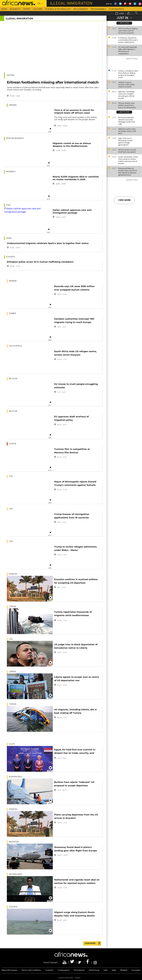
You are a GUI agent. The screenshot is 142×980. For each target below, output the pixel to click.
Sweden (13, 105)
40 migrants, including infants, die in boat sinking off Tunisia (75, 711)
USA (11, 476)
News (4, 9)
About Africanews (9, 970)
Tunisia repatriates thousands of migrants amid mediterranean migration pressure (73, 614)
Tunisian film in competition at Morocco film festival (72, 451)
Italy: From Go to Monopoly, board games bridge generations (125, 141)
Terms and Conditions (31, 970)
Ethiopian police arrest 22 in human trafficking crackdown (40, 262)
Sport (27, 9)
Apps (114, 970)
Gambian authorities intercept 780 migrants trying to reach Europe (74, 321)
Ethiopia (10, 257)
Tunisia (13, 444)
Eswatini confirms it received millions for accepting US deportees (76, 581)
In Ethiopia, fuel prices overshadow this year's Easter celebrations (128, 40)
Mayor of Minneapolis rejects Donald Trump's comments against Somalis (75, 483)
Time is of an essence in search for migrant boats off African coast (74, 111)
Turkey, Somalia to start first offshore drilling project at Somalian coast (128, 74)
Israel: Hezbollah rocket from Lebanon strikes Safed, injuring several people (128, 160)
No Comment (81, 9)
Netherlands (16, 874)
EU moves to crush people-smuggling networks (76, 386)
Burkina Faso (15, 777)
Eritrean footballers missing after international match (53, 82)
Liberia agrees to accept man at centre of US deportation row (77, 679)
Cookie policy (64, 970)
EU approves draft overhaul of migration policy (71, 418)
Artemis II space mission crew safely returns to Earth (127, 84)
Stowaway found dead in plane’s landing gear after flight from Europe (76, 849)
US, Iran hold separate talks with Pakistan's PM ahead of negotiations (128, 50)
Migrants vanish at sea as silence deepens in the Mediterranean (72, 145)
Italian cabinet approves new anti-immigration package (72, 211)
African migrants (15, 138)
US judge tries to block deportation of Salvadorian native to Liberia (76, 646)
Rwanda (13, 281)
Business (15, 9)
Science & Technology (58, 9)
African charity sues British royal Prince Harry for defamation (127, 105)
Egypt (12, 744)
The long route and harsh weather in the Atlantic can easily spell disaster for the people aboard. (76, 118)
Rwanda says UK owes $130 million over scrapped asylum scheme (74, 288)
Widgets (124, 970)
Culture (38, 9)
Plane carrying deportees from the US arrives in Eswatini (76, 816)
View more (124, 200)
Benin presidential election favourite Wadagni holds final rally (127, 121)
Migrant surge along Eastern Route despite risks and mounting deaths (74, 914)
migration (14, 842)
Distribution (79, 970)
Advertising (94, 970)
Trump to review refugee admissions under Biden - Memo (75, 548)
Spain (9, 238)
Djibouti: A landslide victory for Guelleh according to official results (126, 95)
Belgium (13, 379)
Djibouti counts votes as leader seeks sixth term (127, 131)
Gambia (12, 314)
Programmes (98, 9)
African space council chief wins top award (127, 151)
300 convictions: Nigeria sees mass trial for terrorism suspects (128, 31)
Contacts (49, 970)
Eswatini (13, 574)
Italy (9, 205)
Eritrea (11, 75)
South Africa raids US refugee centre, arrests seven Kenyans (75, 353)
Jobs (105, 970)
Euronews (136, 970)
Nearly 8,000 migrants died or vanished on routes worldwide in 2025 (76, 178)
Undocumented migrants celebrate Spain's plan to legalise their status (48, 243)
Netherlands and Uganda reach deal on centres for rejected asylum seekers (77, 881)
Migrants (11, 172)
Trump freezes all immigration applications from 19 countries (72, 516)
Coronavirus (116, 9)
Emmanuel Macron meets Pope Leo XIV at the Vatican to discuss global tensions (128, 172)
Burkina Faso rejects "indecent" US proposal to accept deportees (74, 784)
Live (120, 14)
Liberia (12, 672)
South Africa (15, 346)
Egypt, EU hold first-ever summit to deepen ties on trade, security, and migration (75, 752)
